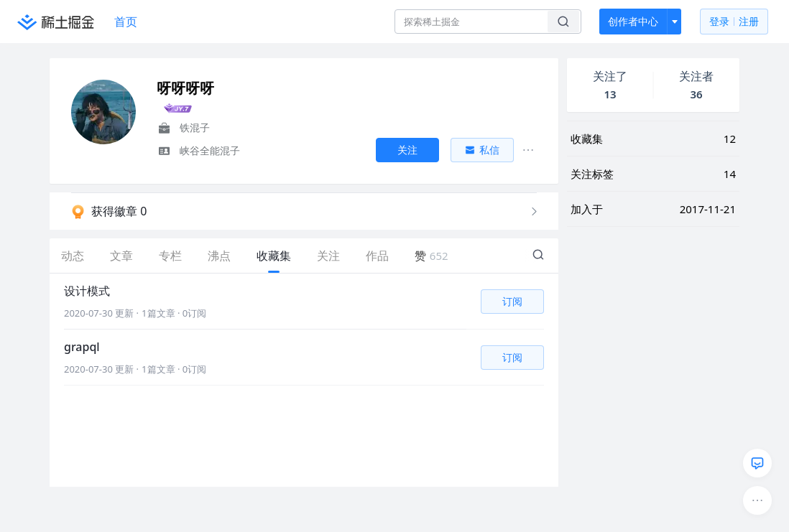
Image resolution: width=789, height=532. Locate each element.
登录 (734, 22)
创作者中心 (633, 21)
